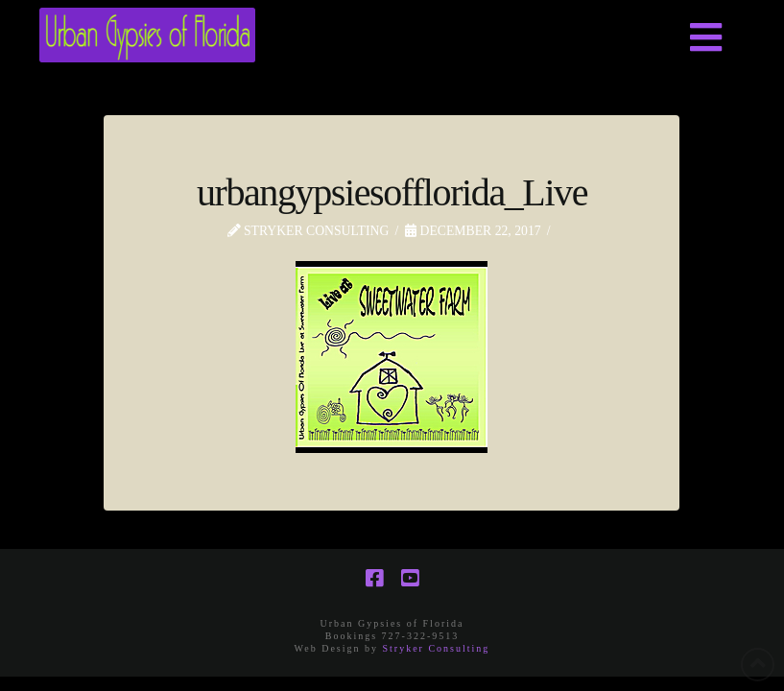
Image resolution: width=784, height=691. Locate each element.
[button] (707, 38)
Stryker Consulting (437, 648)
